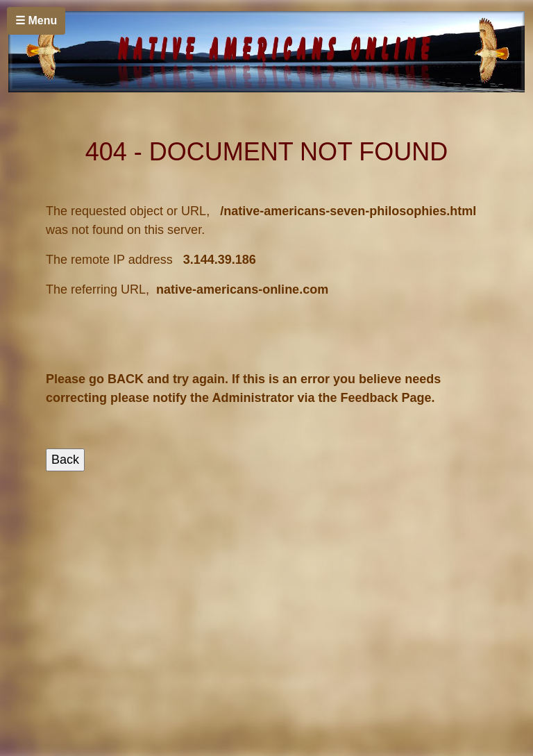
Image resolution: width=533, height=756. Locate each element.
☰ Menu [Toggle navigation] (36, 20)
